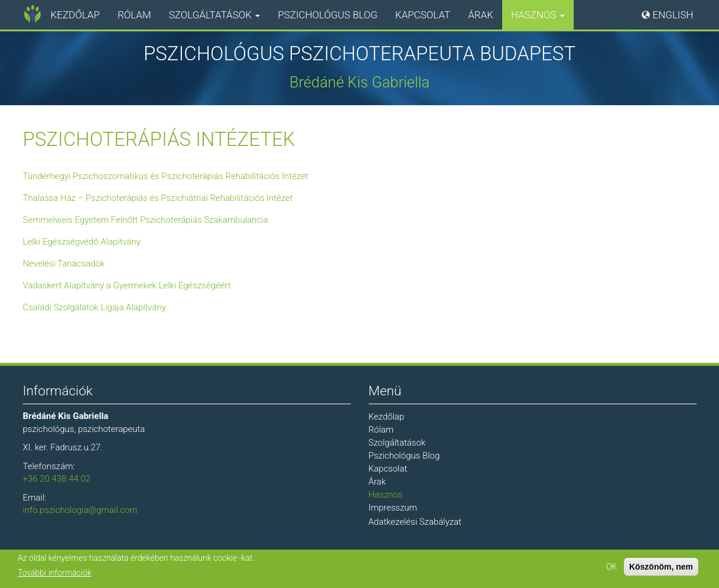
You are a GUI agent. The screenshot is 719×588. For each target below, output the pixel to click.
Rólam (134, 15)
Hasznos (538, 15)
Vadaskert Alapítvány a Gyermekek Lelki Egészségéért (127, 285)
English (673, 15)
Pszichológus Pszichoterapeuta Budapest (359, 54)
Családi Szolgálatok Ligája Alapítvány (95, 307)
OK (611, 568)
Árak (481, 15)
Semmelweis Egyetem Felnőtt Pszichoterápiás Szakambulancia (146, 220)
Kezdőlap (75, 15)
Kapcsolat (423, 15)
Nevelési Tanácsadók (64, 264)
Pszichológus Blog (328, 15)
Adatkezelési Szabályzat (415, 522)
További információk (55, 574)
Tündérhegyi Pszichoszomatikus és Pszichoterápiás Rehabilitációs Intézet (166, 176)
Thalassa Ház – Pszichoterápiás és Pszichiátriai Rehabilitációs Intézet (158, 198)
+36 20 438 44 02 (57, 479)
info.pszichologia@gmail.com (80, 510)
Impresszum (393, 508)
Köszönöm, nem (661, 568)
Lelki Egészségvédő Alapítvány (82, 242)
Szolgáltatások (214, 15)
